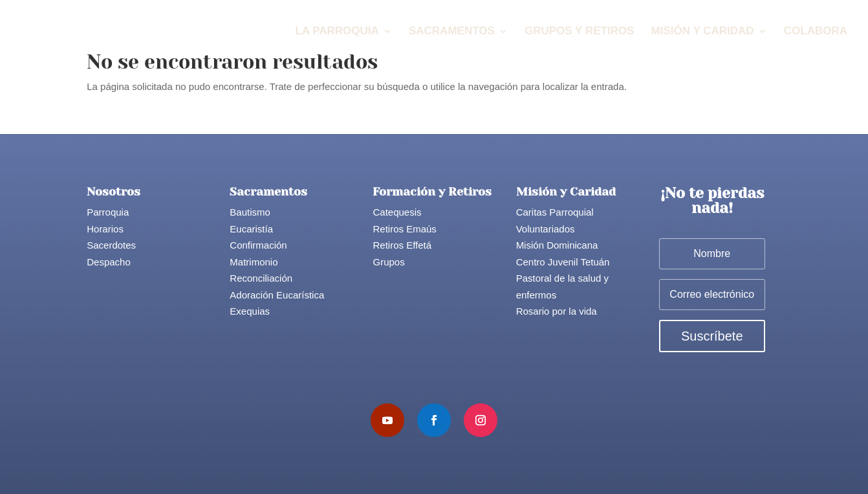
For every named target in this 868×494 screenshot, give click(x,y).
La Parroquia (337, 32)
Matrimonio (254, 262)
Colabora (816, 32)
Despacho (109, 262)
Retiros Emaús (404, 229)
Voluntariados (546, 229)
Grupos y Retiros (579, 32)
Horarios (105, 229)
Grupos (388, 262)
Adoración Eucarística (277, 295)
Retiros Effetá (402, 245)
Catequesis (397, 212)
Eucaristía (251, 229)
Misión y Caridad (703, 32)
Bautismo (250, 212)
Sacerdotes (111, 245)
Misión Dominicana (557, 245)
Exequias (250, 311)
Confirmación (258, 245)
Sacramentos (452, 32)
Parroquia (108, 212)
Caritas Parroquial (555, 212)
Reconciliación (261, 278)
